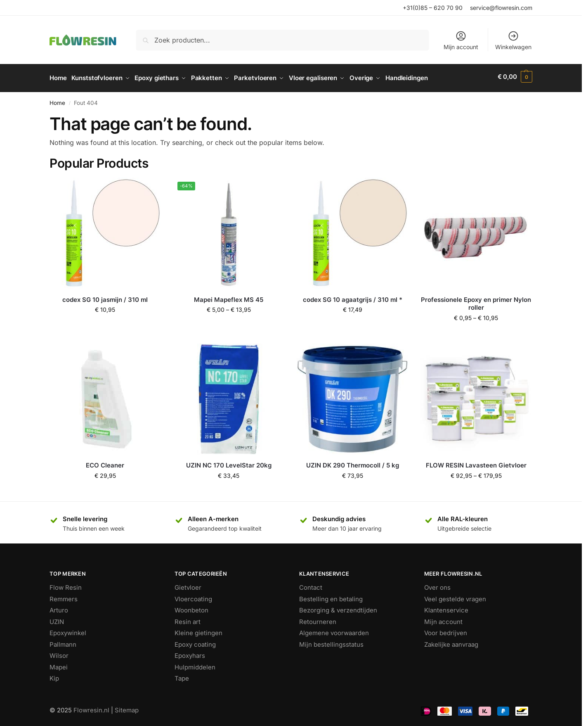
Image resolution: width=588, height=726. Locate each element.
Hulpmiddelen (195, 664)
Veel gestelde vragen (455, 596)
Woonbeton (191, 608)
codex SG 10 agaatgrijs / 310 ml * (353, 297)
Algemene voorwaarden (334, 630)
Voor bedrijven (446, 630)
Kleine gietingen (198, 630)
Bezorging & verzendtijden (338, 608)
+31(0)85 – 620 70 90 (433, 8)
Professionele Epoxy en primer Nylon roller (476, 301)
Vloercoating (193, 596)
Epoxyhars (190, 653)
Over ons (437, 585)
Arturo (59, 608)
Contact (311, 585)
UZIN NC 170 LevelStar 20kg (229, 463)
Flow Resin (66, 585)
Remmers (64, 596)
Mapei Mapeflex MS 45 (229, 297)
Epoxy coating (195, 642)
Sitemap (127, 707)
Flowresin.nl (91, 707)
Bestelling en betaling (331, 596)
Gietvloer (188, 585)
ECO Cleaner (105, 463)
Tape (182, 676)
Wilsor (59, 653)
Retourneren (318, 619)
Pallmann (63, 642)
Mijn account (461, 40)
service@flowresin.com (501, 8)
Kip (54, 676)
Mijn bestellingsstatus (331, 642)
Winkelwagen (513, 40)
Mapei (59, 664)
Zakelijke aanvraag (451, 642)
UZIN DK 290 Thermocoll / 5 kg (353, 463)
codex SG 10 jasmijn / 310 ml (105, 297)
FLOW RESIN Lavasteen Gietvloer (476, 463)
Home (57, 100)
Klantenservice (446, 608)
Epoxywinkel (68, 630)
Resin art (188, 619)
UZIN (57, 619)
